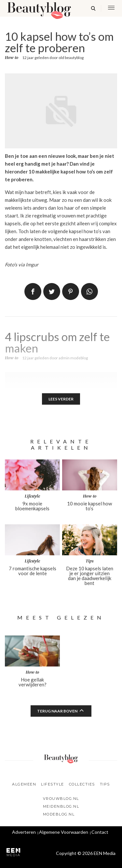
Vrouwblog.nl (61, 799)
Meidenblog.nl (61, 806)
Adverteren (24, 832)
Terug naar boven (57, 711)
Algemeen (24, 784)
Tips (105, 784)
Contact (100, 832)
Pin (71, 292)
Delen (33, 292)
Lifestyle (53, 784)
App (89, 292)
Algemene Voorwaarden (64, 832)
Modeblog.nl (59, 814)
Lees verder (61, 399)
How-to (12, 58)
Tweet (52, 292)
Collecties (82, 784)
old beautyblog (71, 58)
